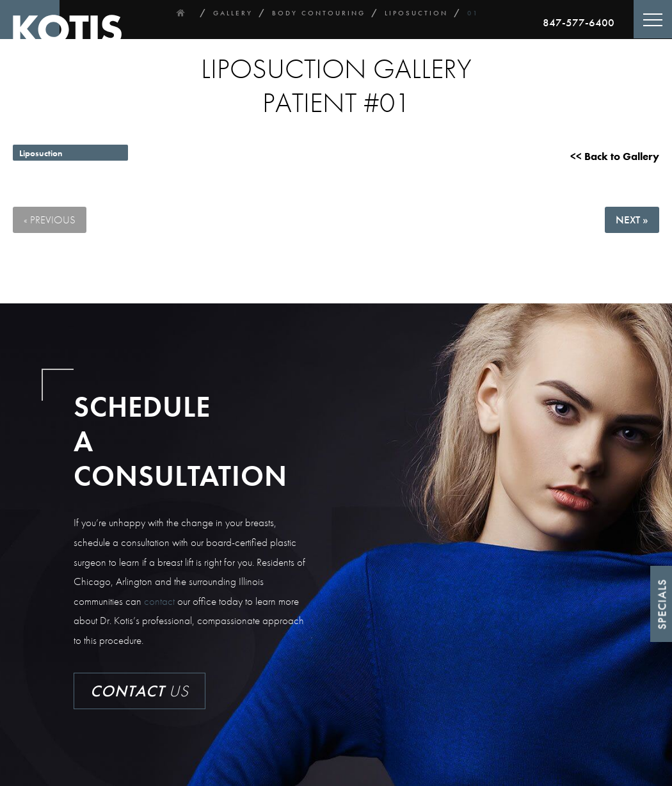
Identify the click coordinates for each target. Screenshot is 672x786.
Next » (632, 220)
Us (140, 691)
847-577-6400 (579, 22)
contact (159, 601)
